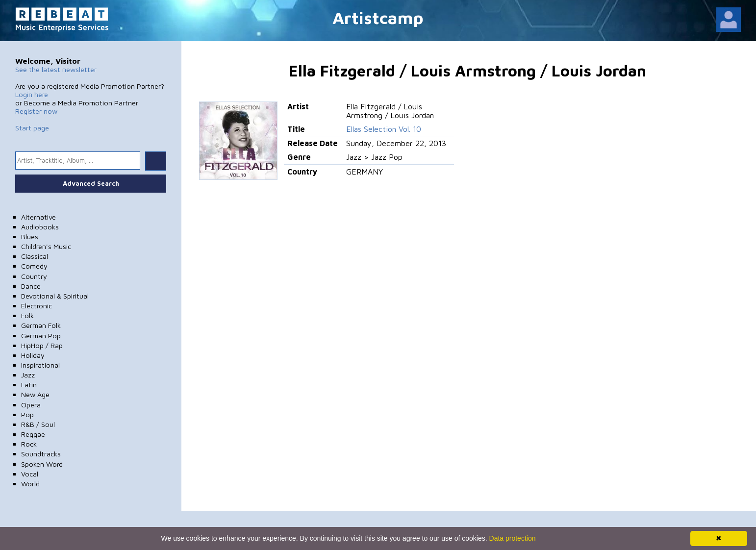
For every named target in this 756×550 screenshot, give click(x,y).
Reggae (33, 434)
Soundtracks (41, 454)
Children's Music (46, 246)
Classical (35, 256)
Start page (32, 128)
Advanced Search (91, 183)
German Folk (41, 325)
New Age (35, 394)
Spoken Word (42, 464)
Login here (32, 94)
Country (34, 276)
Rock (29, 444)
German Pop (41, 336)
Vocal (30, 474)
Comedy (34, 266)
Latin (29, 385)
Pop (27, 414)
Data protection (513, 538)
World (30, 484)
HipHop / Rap (42, 345)
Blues (30, 237)
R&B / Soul (38, 424)
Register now (36, 111)
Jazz (28, 375)
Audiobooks (40, 227)
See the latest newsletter (56, 69)
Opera (31, 405)
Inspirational (40, 365)
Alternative (38, 217)
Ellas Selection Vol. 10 (384, 129)
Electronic (37, 306)
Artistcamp (378, 17)
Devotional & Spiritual (55, 296)
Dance (31, 286)
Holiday (33, 355)
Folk (27, 315)
